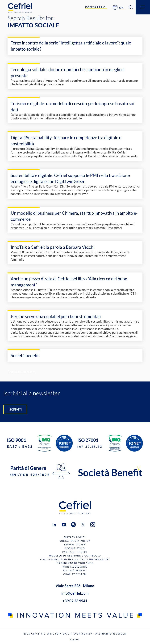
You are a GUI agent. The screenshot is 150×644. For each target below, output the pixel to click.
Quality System (75, 574)
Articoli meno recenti (22, 372)
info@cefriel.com (75, 593)
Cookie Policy (75, 545)
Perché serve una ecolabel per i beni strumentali (56, 316)
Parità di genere (75, 552)
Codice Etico (75, 548)
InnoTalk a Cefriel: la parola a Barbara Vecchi (53, 247)
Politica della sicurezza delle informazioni (75, 559)
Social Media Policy (75, 541)
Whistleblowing (75, 567)
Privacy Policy (75, 537)
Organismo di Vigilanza (75, 563)
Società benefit (25, 355)
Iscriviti (15, 409)
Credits (75, 640)
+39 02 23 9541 (75, 601)
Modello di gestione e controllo (75, 556)
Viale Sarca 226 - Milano (75, 586)
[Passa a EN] (122, 7)
